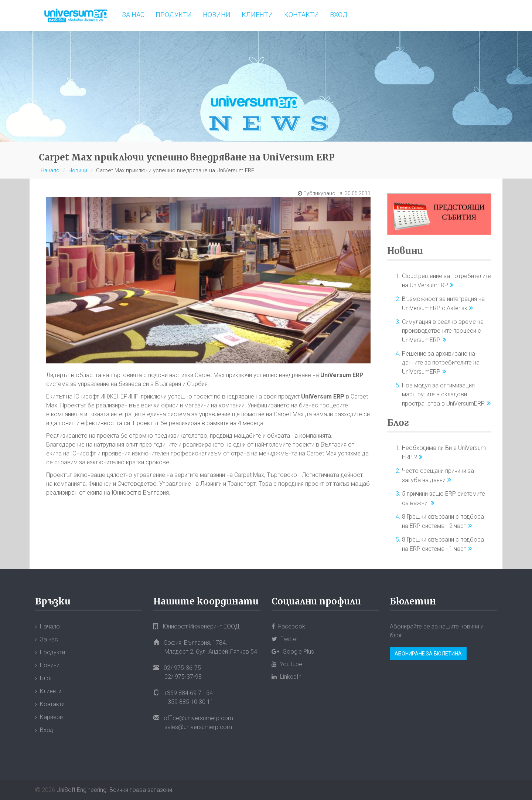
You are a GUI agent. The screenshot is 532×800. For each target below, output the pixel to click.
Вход (339, 15)
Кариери (51, 717)
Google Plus (293, 652)
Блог (398, 423)
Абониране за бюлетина (428, 654)
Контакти (301, 15)
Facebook (288, 626)
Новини (217, 15)
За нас (133, 15)
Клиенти (257, 15)
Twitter (285, 639)
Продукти (174, 15)
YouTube (287, 664)
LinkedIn (287, 677)
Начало (50, 170)
